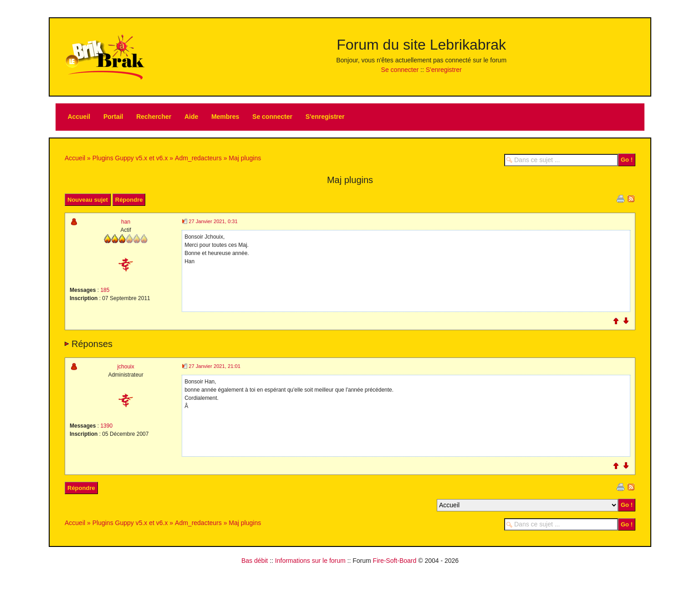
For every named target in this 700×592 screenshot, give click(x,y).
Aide (191, 117)
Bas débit (255, 561)
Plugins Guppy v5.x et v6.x (130, 158)
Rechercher (154, 117)
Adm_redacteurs (198, 158)
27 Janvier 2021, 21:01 (215, 366)
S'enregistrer (444, 70)
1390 (106, 426)
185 (105, 290)
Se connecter (400, 70)
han (126, 222)
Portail (113, 117)
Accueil (79, 117)
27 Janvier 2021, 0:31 (213, 221)
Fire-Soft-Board (395, 561)
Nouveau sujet (88, 200)
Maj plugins (245, 158)
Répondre (129, 200)
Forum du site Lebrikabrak (421, 45)
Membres (225, 117)
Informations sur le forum (310, 561)
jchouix (125, 367)
